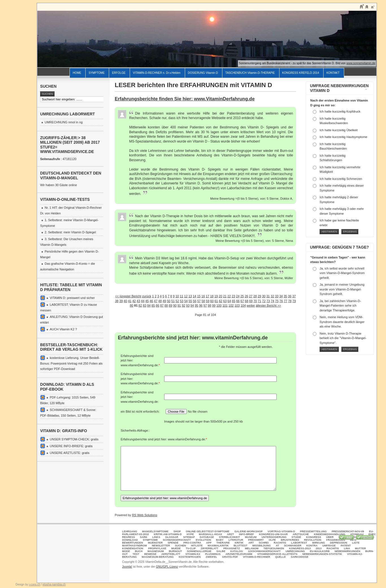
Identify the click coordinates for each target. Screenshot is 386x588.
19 (216, 296)
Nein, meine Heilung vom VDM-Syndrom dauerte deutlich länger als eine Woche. (342, 322)
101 (225, 305)
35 (285, 296)
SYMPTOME (96, 73)
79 (294, 301)
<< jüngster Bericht (128, 296)
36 (290, 296)
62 (220, 301)
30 (264, 296)
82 (140, 305)
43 (138, 301)
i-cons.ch (34, 584)
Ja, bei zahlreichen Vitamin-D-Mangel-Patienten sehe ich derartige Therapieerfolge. (340, 306)
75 (277, 301)
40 (125, 301)
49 (164, 301)
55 (190, 301)
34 (281, 296)
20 (220, 296)
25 (242, 296)
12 (186, 296)
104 (243, 305)
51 (173, 301)
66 (238, 301)
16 (203, 296)
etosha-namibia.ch (54, 584)
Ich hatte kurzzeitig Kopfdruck (340, 111)
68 (246, 301)
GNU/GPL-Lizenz (167, 567)
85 (153, 305)
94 (192, 305)
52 (177, 301)
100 (219, 305)
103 (237, 305)
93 (188, 305)
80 (131, 305)
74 (272, 301)
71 (259, 301)
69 (251, 301)
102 (231, 305)
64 (229, 301)
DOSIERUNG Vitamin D (203, 73)
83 (144, 305)
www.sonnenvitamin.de (361, 63)
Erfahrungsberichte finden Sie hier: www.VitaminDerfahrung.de (185, 99)
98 (209, 305)
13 (190, 296)
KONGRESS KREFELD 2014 (301, 73)
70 (255, 301)
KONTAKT (333, 73)
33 (277, 296)
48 (160, 301)
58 (203, 301)
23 (233, 296)
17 (207, 296)
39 (121, 301)
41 (130, 301)
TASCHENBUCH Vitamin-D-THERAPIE (250, 73)
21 (225, 296)
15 (199, 296)
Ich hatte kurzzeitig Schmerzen (341, 179)
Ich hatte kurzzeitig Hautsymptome (343, 137)
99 (214, 305)
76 (281, 301)
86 (157, 305)
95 (196, 305)
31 (268, 296)
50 (169, 301)
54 (186, 301)
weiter (251, 305)
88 (166, 305)
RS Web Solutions (145, 515)
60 (212, 301)
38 (117, 301)
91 (179, 305)
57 (199, 301)
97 (205, 305)
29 (259, 296)
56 (195, 301)
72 (264, 301)
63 (225, 301)
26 (246, 296)
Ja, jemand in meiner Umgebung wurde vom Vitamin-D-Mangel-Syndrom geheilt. (342, 289)
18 (212, 296)
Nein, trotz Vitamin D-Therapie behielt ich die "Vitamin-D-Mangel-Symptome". (343, 338)
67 (242, 301)
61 (216, 301)
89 (170, 305)
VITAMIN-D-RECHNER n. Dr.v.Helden (157, 73)
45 (147, 301)
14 (194, 296)
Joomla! (127, 567)
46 (151, 301)
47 (156, 301)
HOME (77, 73)
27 (251, 296)
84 (149, 305)
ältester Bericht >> (268, 305)
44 (143, 301)
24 (238, 296)
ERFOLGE (119, 73)
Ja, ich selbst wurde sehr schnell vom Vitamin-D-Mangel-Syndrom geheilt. (342, 273)
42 (134, 301)
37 (294, 296)
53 (182, 301)
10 (177, 296)
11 (181, 296)
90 (175, 305)
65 (233, 301)
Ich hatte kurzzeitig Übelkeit (339, 130)
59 (208, 301)
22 (229, 296)
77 (285, 301)
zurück (147, 296)
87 (162, 305)
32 (272, 296)
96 (201, 305)
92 (183, 305)
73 (268, 301)
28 (255, 296)
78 (290, 301)
